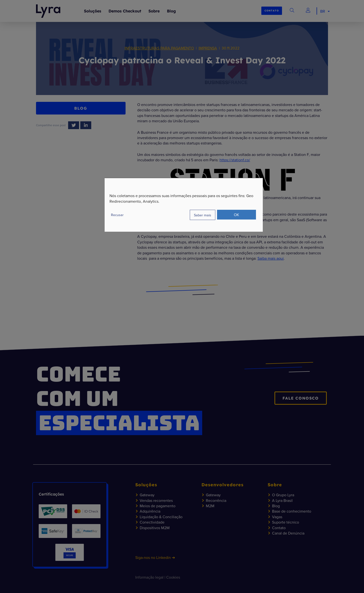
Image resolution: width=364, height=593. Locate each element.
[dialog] (184, 205)
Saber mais (203, 215)
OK (237, 215)
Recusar (117, 215)
